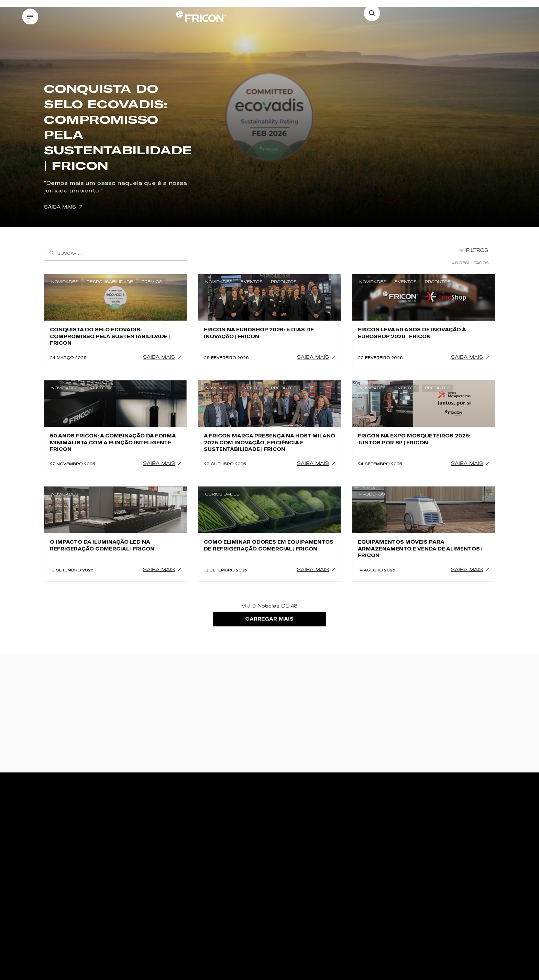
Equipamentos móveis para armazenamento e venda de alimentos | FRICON (420, 548)
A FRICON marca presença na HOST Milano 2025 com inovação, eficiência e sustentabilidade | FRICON (269, 442)
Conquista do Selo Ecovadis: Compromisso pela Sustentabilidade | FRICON (110, 336)
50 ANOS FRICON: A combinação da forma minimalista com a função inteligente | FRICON (113, 442)
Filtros (473, 250)
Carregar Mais (269, 619)
